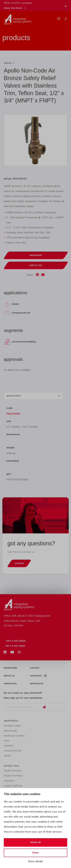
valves (8, 63)
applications (11, 721)
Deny (35, 853)
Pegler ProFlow (13, 776)
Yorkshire (9, 781)
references (37, 684)
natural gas (10, 731)
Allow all (35, 842)
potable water (12, 726)
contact (35, 668)
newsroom (10, 684)
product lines (12, 766)
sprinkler (9, 746)
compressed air (13, 751)
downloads (10, 668)
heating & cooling (14, 736)
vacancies (38, 676)
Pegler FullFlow (13, 786)
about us (9, 676)
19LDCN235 (13, 414)
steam (7, 756)
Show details (36, 861)
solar (7, 741)
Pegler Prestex (13, 771)
